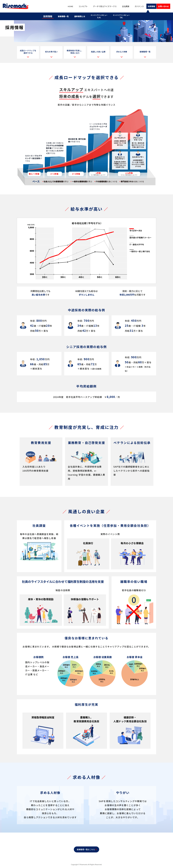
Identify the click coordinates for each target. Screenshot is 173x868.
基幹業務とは (81, 16)
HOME (66, 6)
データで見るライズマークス (101, 6)
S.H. (102, 16)
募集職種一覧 (62, 16)
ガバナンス (135, 6)
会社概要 (122, 6)
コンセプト (78, 6)
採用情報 (148, 6)
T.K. (124, 16)
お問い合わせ (162, 6)
